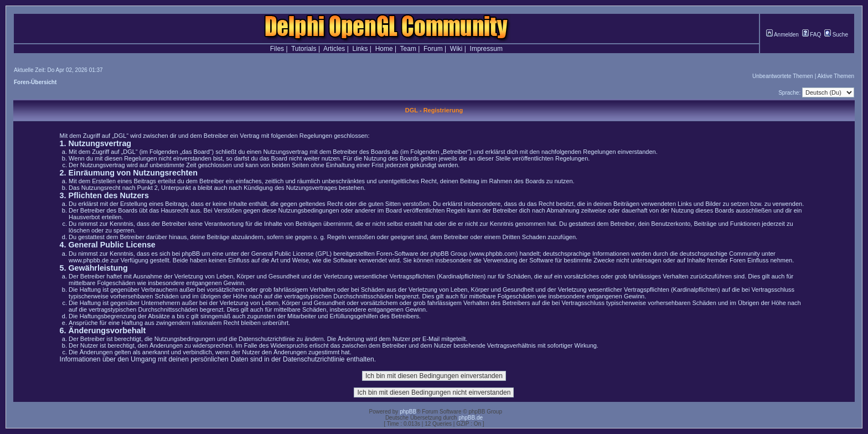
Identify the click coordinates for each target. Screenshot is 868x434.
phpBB (408, 412)
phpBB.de (471, 418)
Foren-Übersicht (35, 82)
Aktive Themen (836, 76)
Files (277, 49)
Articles (334, 49)
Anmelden (782, 35)
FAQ (812, 35)
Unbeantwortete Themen (783, 76)
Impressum (486, 49)
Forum (433, 49)
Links (360, 49)
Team (408, 49)
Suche (836, 35)
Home (384, 49)
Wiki (456, 49)
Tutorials (304, 49)
